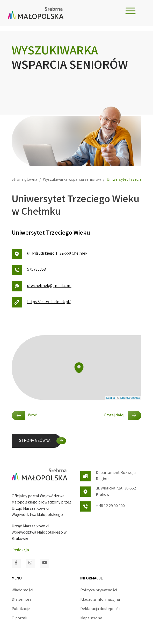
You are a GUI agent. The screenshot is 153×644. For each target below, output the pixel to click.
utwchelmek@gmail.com (42, 286)
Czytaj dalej (123, 415)
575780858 (29, 270)
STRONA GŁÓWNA (35, 441)
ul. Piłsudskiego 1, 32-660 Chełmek (49, 254)
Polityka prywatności (99, 590)
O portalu (20, 618)
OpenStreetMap (130, 398)
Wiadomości (22, 590)
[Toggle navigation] (130, 11)
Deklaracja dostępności (101, 609)
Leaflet (111, 398)
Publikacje (21, 609)
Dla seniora (22, 600)
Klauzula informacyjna (100, 600)
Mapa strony (91, 618)
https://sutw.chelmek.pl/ (41, 302)
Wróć (24, 415)
